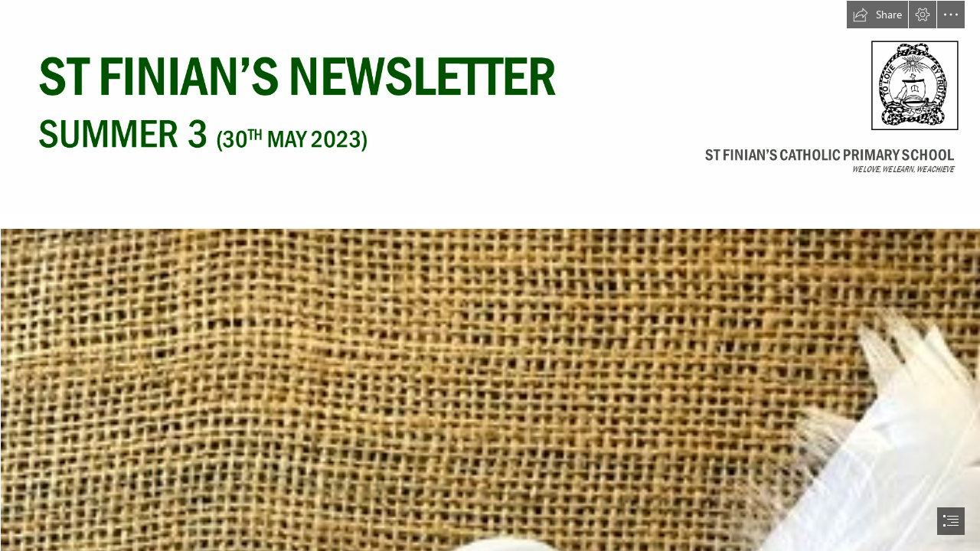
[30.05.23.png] (490, 108)
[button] (877, 15)
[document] (490, 275)
